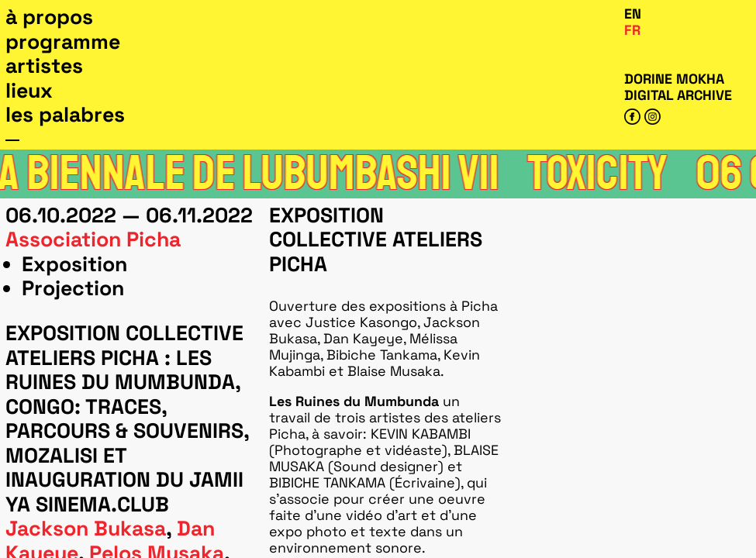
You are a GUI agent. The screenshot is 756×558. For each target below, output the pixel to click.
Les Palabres (65, 115)
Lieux (29, 91)
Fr (632, 30)
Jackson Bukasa (86, 529)
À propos (49, 17)
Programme (63, 42)
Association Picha (93, 239)
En (633, 14)
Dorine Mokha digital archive (678, 87)
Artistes (44, 66)
